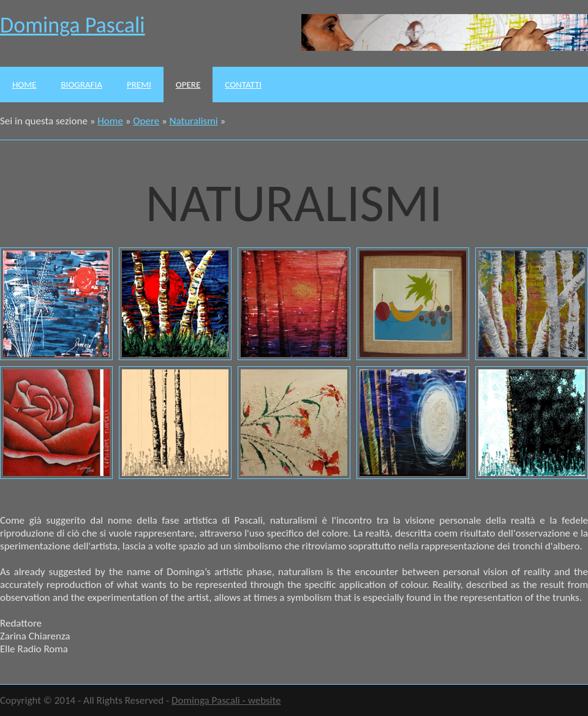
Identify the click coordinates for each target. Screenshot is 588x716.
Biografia (81, 85)
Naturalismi (194, 121)
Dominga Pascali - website (226, 700)
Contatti (243, 85)
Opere (188, 85)
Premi (139, 85)
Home (24, 85)
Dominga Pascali (73, 25)
